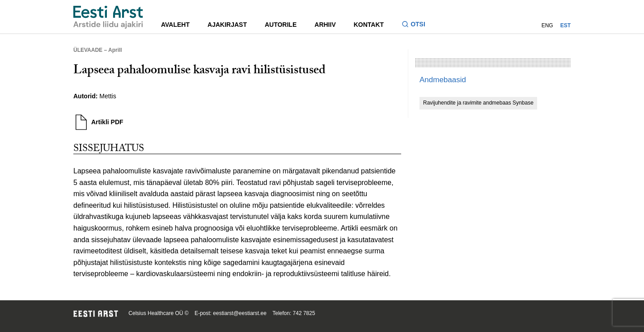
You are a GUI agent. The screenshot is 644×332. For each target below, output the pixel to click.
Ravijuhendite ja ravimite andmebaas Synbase (478, 103)
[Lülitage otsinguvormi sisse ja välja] (417, 25)
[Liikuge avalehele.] (108, 17)
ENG (547, 25)
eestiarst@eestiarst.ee (240, 313)
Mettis (108, 96)
